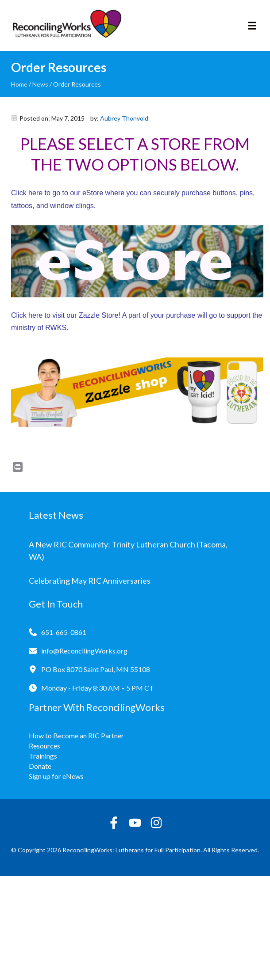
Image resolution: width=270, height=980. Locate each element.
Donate (40, 766)
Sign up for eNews (56, 776)
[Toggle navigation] (252, 26)
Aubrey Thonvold (124, 118)
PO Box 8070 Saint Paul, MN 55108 (96, 669)
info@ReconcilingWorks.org (84, 651)
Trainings (43, 756)
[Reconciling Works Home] (66, 26)
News (40, 84)
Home (19, 84)
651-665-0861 (64, 632)
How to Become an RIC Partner (76, 735)
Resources (44, 746)
